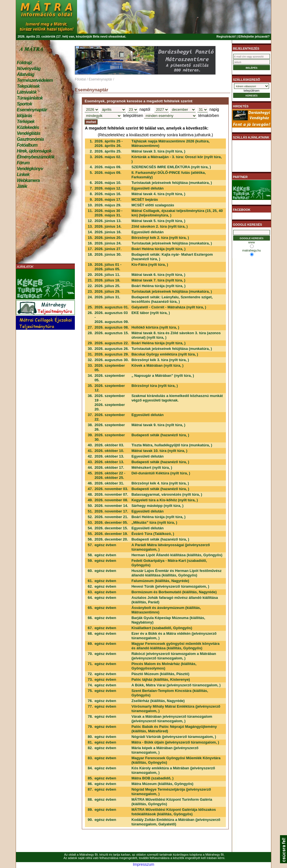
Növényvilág (29, 69)
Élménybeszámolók (36, 157)
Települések (28, 86)
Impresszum (143, 864)
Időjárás (24, 116)
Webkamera (28, 180)
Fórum (23, 163)
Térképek (26, 122)
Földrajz (24, 63)
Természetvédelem (35, 80)
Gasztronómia (30, 139)
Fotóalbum (27, 145)
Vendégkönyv (30, 169)
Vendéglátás (29, 133)
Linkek (23, 175)
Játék (22, 186)
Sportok (24, 104)
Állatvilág (26, 74)
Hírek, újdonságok (34, 151)
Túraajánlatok (30, 98)
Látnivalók (27, 92)
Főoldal (80, 79)
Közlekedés (28, 127)
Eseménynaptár (32, 110)
